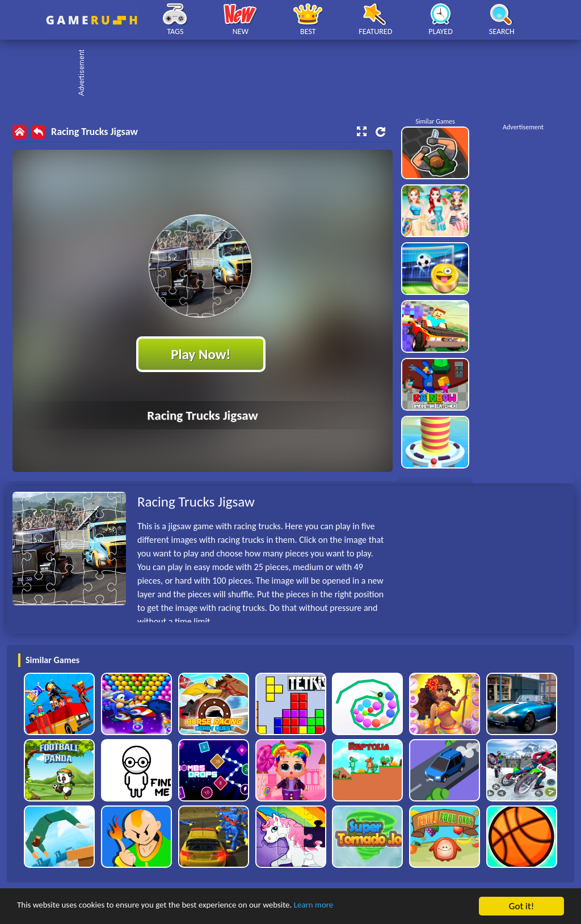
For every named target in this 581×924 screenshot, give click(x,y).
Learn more (354, 907)
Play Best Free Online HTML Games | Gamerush (92, 20)
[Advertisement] (296, 74)
